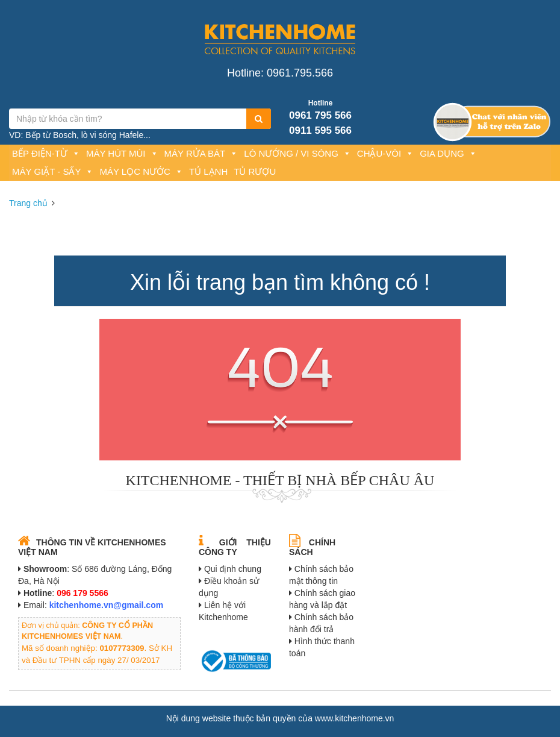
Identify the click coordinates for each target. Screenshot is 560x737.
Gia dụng (448, 153)
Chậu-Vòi (385, 153)
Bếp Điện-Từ (46, 153)
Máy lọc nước (141, 171)
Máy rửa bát (201, 153)
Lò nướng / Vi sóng (297, 153)
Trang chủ (28, 203)
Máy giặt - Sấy (53, 171)
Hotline (321, 103)
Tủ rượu (255, 171)
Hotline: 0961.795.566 (280, 73)
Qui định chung (233, 569)
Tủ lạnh (208, 171)
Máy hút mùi (122, 153)
